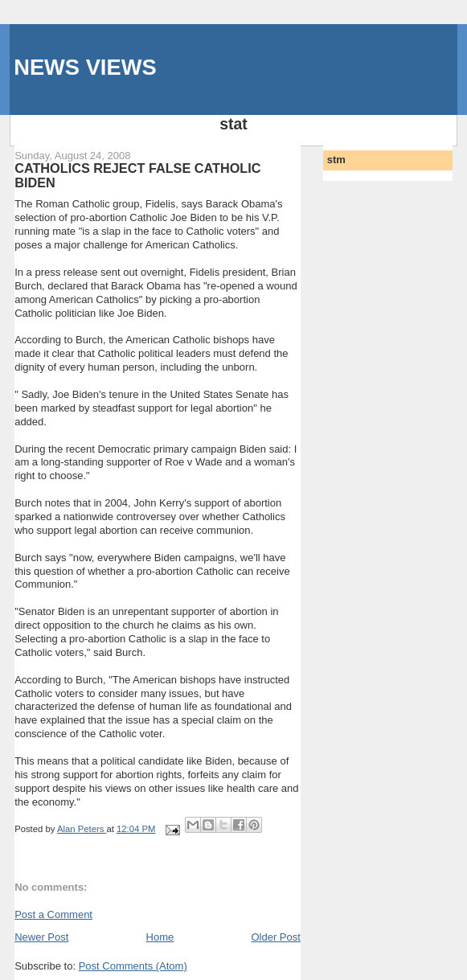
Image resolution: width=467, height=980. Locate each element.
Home (160, 937)
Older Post (275, 937)
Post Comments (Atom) (133, 966)
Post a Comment (53, 914)
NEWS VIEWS (85, 67)
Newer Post (41, 937)
